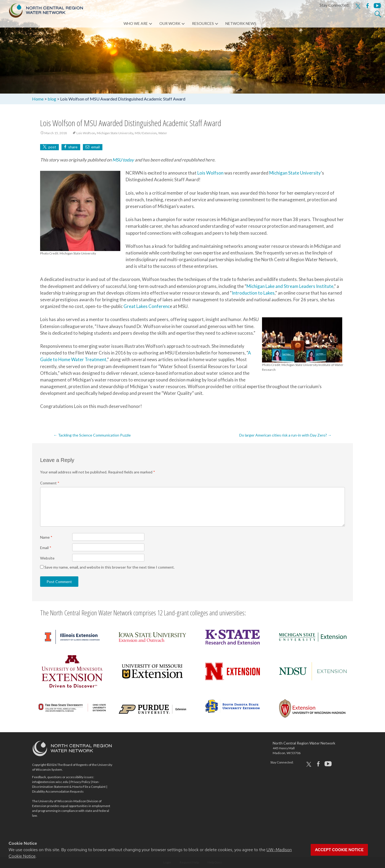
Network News (241, 24)
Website (47, 558)
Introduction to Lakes (253, 293)
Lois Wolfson (86, 133)
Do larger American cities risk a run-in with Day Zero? (285, 435)
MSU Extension (146, 133)
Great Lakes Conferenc (147, 306)
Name (46, 537)
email (95, 147)
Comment (50, 483)
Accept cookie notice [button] (339, 850)
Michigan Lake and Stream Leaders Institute (290, 286)
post (52, 147)
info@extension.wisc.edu (50, 782)
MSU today (123, 160)
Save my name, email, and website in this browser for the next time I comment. (109, 567)
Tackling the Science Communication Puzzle (92, 435)
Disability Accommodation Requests (58, 791)
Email (46, 548)
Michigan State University (115, 133)
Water (163, 133)
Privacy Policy (80, 782)
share (73, 147)
